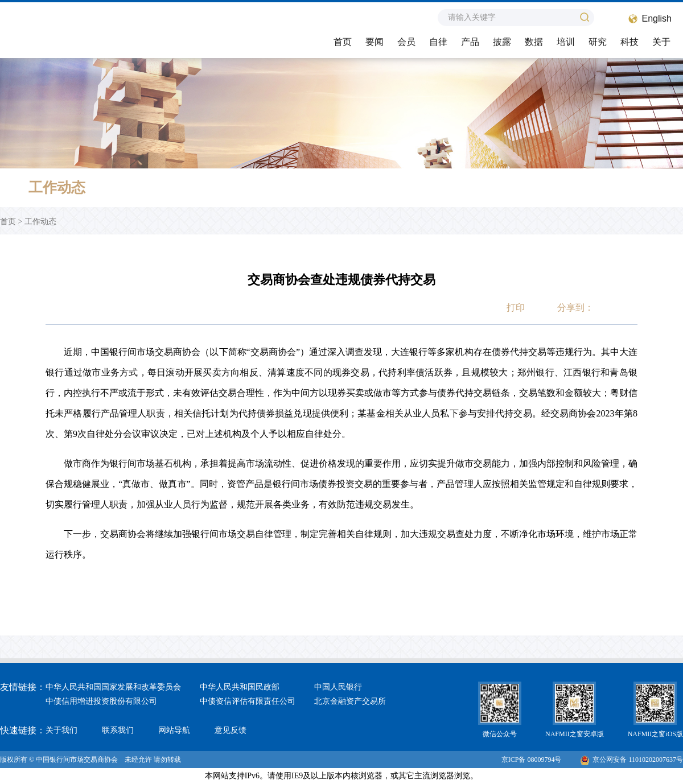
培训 (566, 42)
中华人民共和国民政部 (240, 687)
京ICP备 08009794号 (532, 760)
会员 (406, 42)
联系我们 (118, 730)
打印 (516, 308)
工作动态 (40, 222)
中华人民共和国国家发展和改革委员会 (113, 687)
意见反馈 (231, 730)
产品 (470, 42)
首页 (343, 42)
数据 (534, 42)
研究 (598, 42)
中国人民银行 (338, 687)
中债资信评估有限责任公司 (248, 701)
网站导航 (174, 730)
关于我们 (61, 730)
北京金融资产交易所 (350, 701)
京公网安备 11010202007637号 (632, 760)
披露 (502, 42)
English (657, 18)
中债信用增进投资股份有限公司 (101, 701)
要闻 (375, 42)
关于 (661, 42)
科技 (629, 42)
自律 (438, 42)
